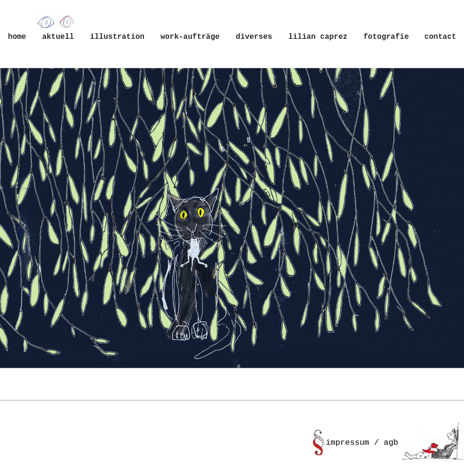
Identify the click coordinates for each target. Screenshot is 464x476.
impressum (348, 443)
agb (391, 443)
